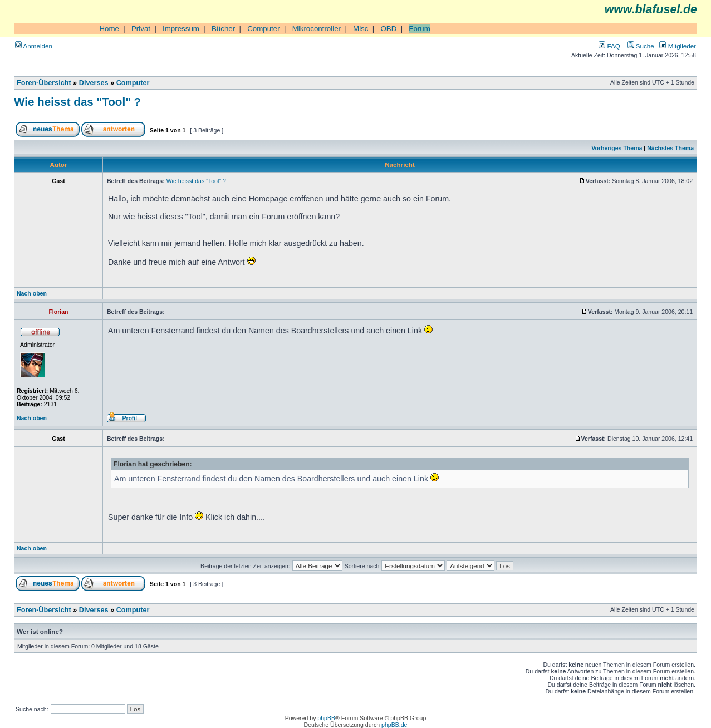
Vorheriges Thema (617, 148)
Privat (141, 29)
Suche (641, 46)
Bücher (223, 29)
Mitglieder (678, 46)
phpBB (326, 718)
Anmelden (34, 46)
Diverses (94, 83)
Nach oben (32, 293)
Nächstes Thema (670, 148)
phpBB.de (394, 725)
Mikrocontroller (317, 29)
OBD (388, 29)
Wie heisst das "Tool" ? (77, 102)
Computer (264, 29)
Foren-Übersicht (44, 83)
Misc (361, 29)
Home (109, 29)
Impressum (181, 29)
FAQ (609, 46)
